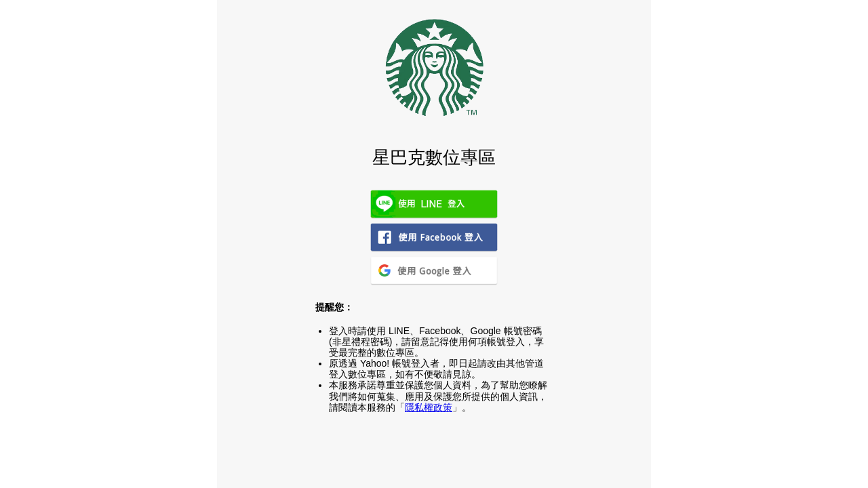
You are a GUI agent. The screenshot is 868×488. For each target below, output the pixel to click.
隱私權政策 (429, 407)
